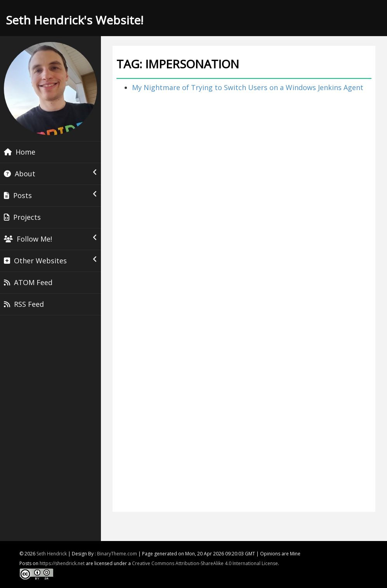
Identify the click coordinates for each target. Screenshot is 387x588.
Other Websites (50, 261)
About (50, 174)
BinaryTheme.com (117, 554)
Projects (22, 217)
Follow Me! (50, 239)
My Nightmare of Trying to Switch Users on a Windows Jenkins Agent (248, 87)
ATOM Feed (28, 282)
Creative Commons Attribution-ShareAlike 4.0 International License (205, 563)
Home (20, 152)
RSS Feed (24, 304)
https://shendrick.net (62, 563)
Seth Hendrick (52, 554)
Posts (50, 195)
